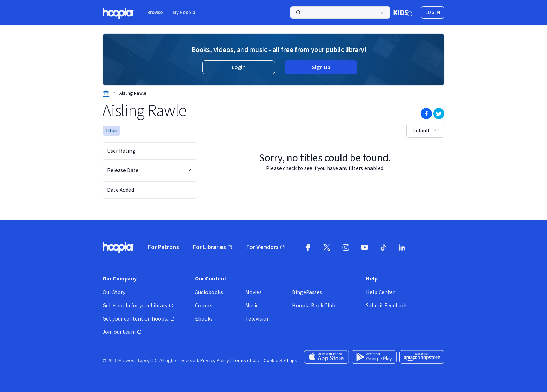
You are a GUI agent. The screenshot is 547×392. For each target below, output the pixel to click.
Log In (433, 13)
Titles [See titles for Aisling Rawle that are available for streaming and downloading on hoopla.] (111, 131)
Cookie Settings (280, 361)
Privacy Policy (215, 361)
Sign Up (321, 67)
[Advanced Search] (383, 13)
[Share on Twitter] (439, 114)
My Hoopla (184, 13)
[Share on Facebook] (426, 114)
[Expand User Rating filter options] (189, 151)
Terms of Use (246, 361)
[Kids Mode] (403, 13)
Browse (155, 13)
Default (426, 131)
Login (239, 67)
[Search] (340, 13)
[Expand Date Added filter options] (189, 190)
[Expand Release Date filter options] (189, 170)
